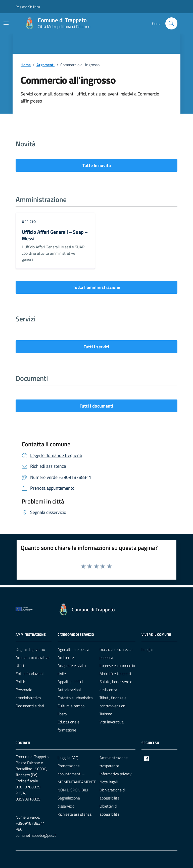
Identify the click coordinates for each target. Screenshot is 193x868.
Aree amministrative (33, 657)
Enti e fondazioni (30, 674)
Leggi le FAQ (68, 758)
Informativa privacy (116, 774)
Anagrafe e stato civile (72, 670)
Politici (21, 682)
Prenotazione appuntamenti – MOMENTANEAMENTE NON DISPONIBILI (77, 778)
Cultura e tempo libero (71, 710)
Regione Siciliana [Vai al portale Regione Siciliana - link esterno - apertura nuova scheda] (28, 7)
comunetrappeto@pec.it (36, 835)
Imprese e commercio (117, 665)
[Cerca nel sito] (171, 23)
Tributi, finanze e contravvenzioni (113, 702)
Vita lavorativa (112, 722)
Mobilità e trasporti (115, 674)
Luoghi (147, 649)
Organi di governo (30, 649)
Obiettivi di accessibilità (109, 810)
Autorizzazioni (69, 690)
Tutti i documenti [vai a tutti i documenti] (96, 406)
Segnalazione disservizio (69, 802)
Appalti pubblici (70, 682)
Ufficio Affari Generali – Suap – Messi (55, 235)
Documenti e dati (30, 706)
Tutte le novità (97, 165)
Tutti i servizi (96, 347)
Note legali (109, 782)
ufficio (29, 222)
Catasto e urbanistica (75, 698)
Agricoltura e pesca (73, 649)
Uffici (20, 665)
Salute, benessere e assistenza (116, 686)
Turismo (106, 714)
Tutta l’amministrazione (96, 287)
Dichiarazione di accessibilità (112, 794)
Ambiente (66, 657)
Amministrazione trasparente (114, 762)
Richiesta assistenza (75, 814)
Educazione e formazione (68, 726)
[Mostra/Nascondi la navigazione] (6, 23)
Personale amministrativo (28, 694)
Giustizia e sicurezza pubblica (116, 653)
